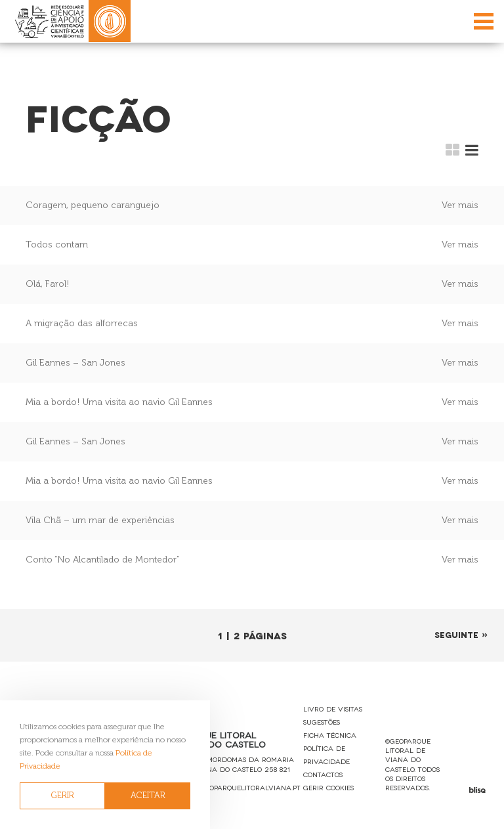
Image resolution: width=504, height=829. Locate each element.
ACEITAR (148, 795)
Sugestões (322, 722)
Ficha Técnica (330, 735)
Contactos (323, 774)
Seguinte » (461, 634)
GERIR (63, 795)
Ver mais (460, 205)
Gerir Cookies (328, 787)
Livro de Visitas (333, 709)
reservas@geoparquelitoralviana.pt (231, 787)
